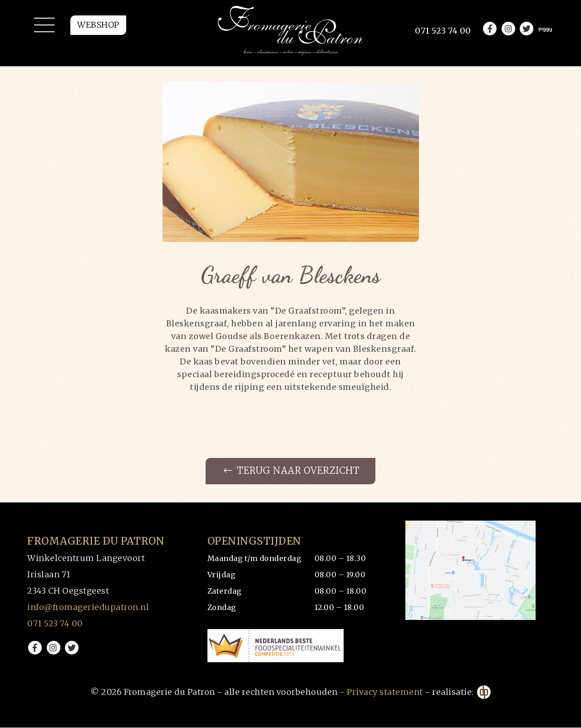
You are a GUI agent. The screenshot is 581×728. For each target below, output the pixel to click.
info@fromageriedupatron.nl (88, 607)
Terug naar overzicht (292, 471)
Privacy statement (385, 692)
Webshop (98, 31)
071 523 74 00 (55, 624)
